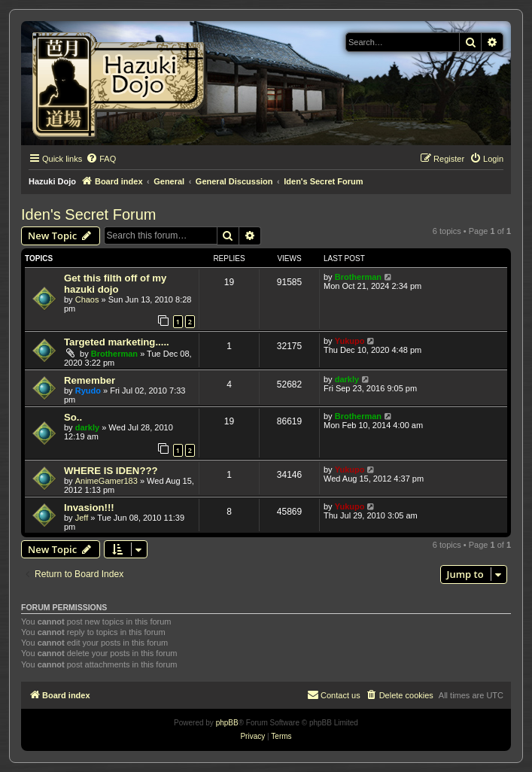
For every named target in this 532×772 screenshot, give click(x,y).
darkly (347, 379)
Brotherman (358, 277)
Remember (90, 380)
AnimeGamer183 (106, 481)
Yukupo (350, 341)
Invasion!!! (89, 508)
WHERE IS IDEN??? (111, 471)
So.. (73, 417)
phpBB (227, 723)
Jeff (82, 518)
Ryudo (88, 391)
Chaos (87, 299)
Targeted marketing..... (117, 342)
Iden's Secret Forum (88, 214)
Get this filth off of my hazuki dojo (115, 284)
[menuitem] (101, 159)
